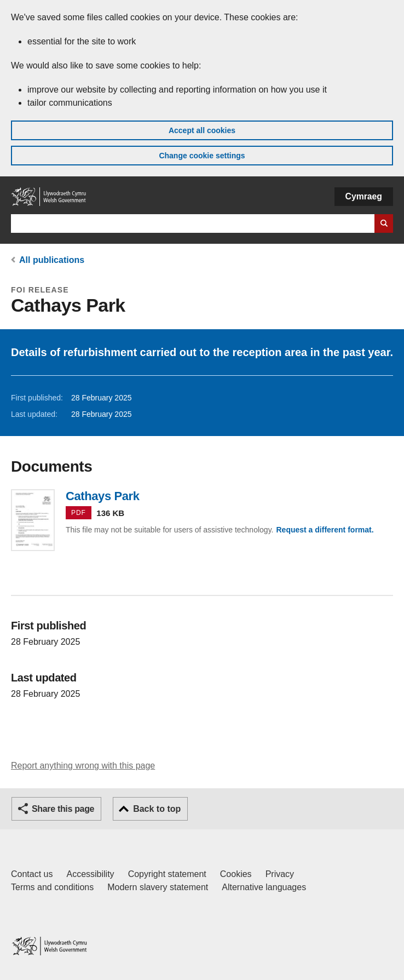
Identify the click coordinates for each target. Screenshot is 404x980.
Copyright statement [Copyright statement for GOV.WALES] (167, 874)
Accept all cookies (202, 130)
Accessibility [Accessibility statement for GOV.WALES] (90, 874)
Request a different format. (325, 530)
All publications (52, 260)
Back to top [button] (157, 809)
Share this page (63, 809)
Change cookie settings (202, 156)
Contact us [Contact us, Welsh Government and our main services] (32, 874)
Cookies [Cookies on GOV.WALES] (236, 874)
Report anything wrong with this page (83, 766)
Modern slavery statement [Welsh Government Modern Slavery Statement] (158, 887)
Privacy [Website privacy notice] (280, 874)
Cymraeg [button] (364, 196)
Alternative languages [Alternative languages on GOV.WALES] (264, 887)
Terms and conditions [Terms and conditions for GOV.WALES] (52, 887)
